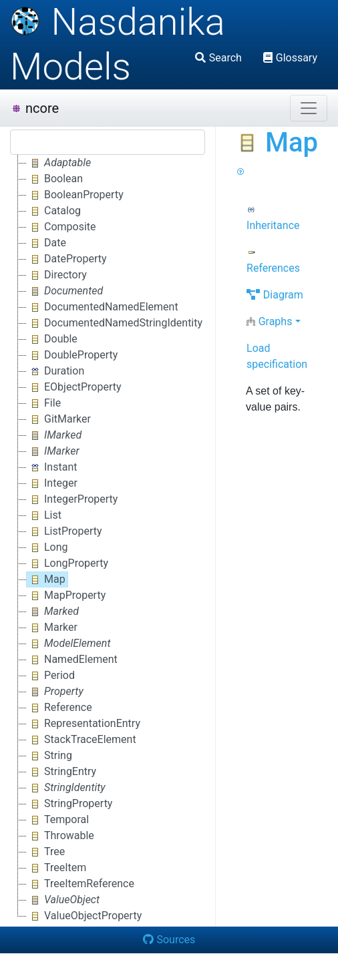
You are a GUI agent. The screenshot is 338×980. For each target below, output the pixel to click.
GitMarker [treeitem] (59, 419)
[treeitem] (60, 163)
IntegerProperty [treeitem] (72, 499)
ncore (35, 108)
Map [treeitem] (46, 579)
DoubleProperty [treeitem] (72, 355)
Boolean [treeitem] (55, 179)
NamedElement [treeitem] (72, 660)
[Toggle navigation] (309, 108)
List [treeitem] (44, 515)
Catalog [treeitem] (54, 211)
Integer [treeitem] (52, 483)
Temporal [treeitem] (58, 820)
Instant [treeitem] (52, 467)
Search (218, 58)
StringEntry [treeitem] (61, 772)
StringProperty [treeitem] (69, 804)
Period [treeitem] (51, 676)
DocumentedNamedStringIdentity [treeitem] (115, 323)
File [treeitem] (44, 403)
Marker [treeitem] (52, 628)
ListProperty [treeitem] (64, 531)
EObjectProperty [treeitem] (74, 387)
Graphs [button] (269, 321)
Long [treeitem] (47, 547)
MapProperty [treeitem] (66, 595)
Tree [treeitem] (46, 852)
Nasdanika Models (118, 44)
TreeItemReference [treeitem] (80, 884)
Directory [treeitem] (57, 275)
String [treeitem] (49, 756)
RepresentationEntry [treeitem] (83, 724)
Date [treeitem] (46, 243)
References (273, 261)
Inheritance (273, 218)
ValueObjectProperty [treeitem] (84, 916)
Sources (169, 940)
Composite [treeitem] (61, 227)
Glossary (290, 58)
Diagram (275, 295)
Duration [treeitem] (55, 371)
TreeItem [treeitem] (56, 868)
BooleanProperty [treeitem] (75, 195)
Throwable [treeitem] (60, 836)
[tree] (108, 539)
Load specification (277, 356)
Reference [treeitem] (59, 708)
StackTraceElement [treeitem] (81, 740)
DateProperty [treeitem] (67, 259)
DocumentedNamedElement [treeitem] (103, 307)
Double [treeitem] (52, 339)
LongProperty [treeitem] (67, 563)
